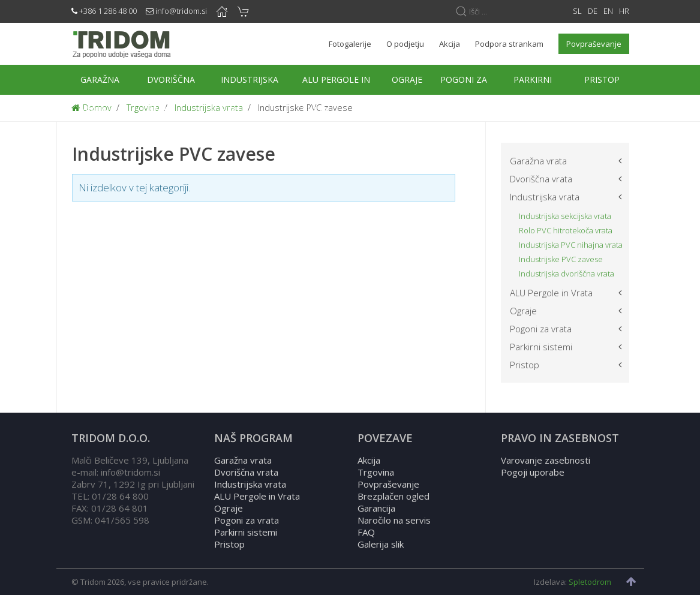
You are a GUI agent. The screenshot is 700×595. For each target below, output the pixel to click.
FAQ (366, 532)
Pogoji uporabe (533, 472)
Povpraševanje (388, 484)
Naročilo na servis (394, 520)
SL (577, 11)
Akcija (369, 460)
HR (624, 11)
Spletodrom (590, 582)
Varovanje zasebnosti (546, 460)
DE (593, 11)
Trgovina (376, 472)
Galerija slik (381, 544)
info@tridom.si (181, 11)
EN (608, 11)
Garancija (376, 508)
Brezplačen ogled (393, 496)
